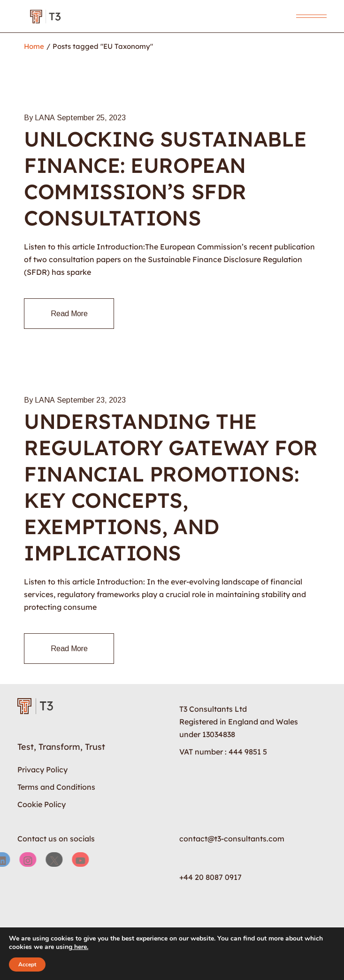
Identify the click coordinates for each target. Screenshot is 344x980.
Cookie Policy (42, 804)
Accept (27, 964)
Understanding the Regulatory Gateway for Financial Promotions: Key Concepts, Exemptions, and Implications (171, 487)
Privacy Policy (42, 770)
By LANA (39, 118)
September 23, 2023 (91, 400)
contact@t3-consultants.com (232, 839)
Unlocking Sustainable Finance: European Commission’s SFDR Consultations (165, 178)
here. (80, 947)
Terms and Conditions (56, 787)
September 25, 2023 (91, 118)
